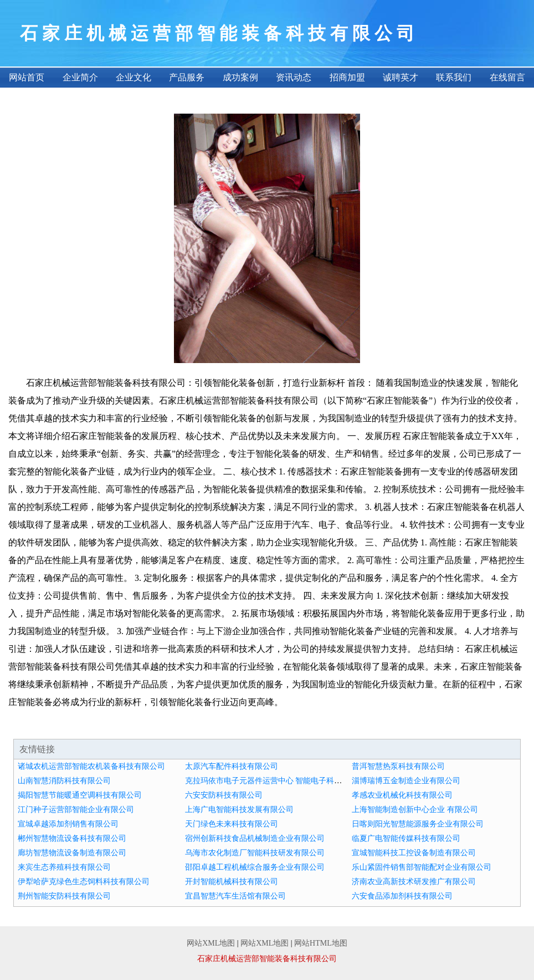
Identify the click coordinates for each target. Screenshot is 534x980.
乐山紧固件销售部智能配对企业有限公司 (422, 867)
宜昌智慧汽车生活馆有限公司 (235, 896)
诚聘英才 (400, 77)
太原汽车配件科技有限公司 (232, 766)
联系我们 (454, 77)
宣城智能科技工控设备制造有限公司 (414, 853)
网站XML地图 (211, 943)
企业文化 (133, 77)
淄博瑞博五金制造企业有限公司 (406, 781)
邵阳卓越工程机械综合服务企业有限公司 (255, 867)
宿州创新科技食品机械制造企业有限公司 (255, 838)
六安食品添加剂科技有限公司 (402, 896)
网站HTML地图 (321, 943)
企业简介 (80, 77)
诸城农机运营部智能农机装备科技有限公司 (91, 766)
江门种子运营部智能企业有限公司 (76, 810)
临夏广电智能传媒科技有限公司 (406, 838)
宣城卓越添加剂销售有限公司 (68, 824)
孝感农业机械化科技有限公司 (402, 795)
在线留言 (507, 77)
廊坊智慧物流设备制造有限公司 (72, 853)
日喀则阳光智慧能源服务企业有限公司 (418, 824)
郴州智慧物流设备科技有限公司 (72, 838)
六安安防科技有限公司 (224, 795)
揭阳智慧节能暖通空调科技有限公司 (80, 795)
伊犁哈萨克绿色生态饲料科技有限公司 (84, 882)
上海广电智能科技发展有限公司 (239, 810)
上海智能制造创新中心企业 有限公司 (415, 810)
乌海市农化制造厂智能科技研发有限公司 (255, 853)
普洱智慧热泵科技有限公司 (398, 766)
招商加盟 (347, 77)
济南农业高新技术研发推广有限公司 (414, 882)
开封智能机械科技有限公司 (232, 882)
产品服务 (187, 77)
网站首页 (27, 77)
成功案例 (240, 77)
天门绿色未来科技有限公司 (232, 824)
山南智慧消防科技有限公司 (64, 781)
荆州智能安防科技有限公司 (64, 896)
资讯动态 (294, 77)
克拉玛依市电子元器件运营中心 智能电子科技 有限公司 (280, 781)
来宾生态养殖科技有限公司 (64, 867)
